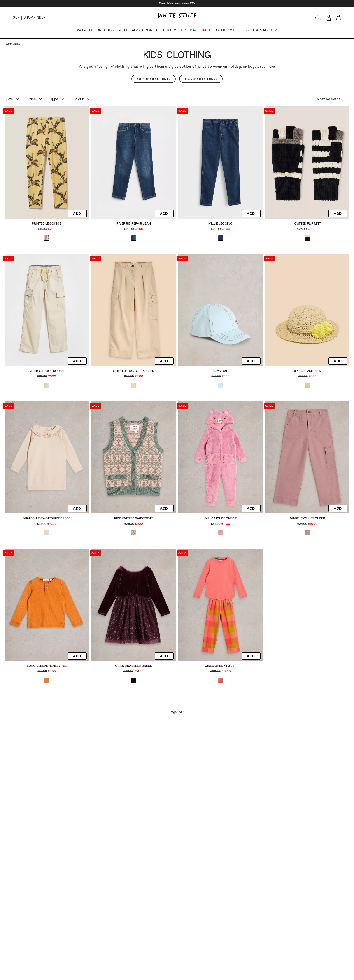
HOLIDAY (189, 31)
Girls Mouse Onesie (221, 518)
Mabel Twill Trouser (307, 518)
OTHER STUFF (229, 31)
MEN (123, 31)
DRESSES (105, 31)
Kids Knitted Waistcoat (134, 518)
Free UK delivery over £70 (177, 4)
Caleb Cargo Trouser (47, 371)
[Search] (318, 17)
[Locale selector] (16, 18)
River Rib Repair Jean (134, 224)
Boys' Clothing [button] (201, 79)
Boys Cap (220, 371)
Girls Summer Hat (307, 371)
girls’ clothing (118, 67)
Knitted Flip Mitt (307, 224)
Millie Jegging (220, 224)
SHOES (170, 31)
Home (8, 44)
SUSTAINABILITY (262, 31)
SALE (206, 31)
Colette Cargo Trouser (134, 371)
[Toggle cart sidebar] (339, 17)
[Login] (329, 17)
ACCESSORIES (145, 31)
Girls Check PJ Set (220, 666)
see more (267, 67)
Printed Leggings (47, 224)
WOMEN (85, 31)
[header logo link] (177, 16)
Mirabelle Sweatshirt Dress (47, 518)
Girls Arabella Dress (134, 666)
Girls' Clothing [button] (154, 79)
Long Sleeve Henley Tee (47, 666)
